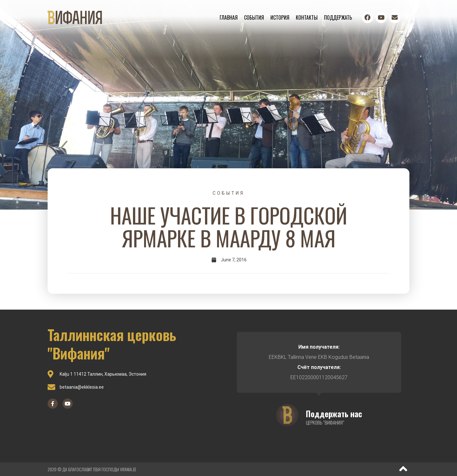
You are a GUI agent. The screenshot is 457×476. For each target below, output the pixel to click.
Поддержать (338, 17)
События (254, 17)
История (280, 17)
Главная (229, 17)
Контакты (307, 17)
